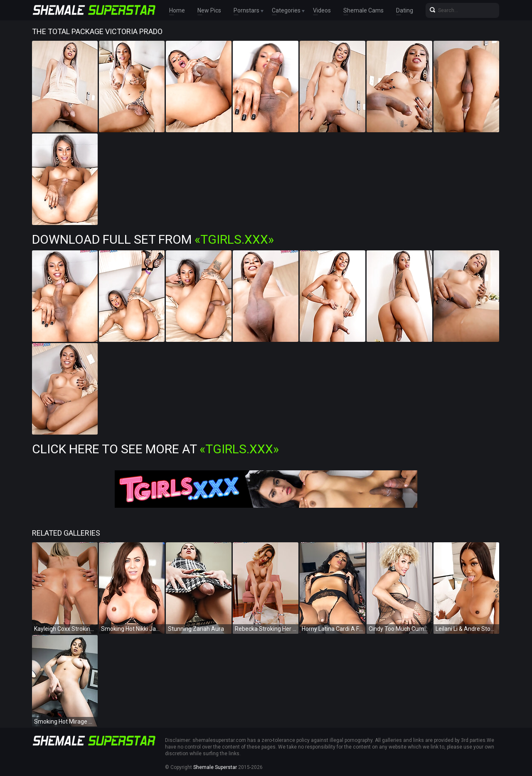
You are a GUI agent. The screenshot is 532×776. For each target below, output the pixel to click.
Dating (405, 10)
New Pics (209, 10)
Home (177, 10)
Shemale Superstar (215, 767)
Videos (322, 10)
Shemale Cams (363, 10)
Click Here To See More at (155, 449)
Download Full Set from (153, 239)
